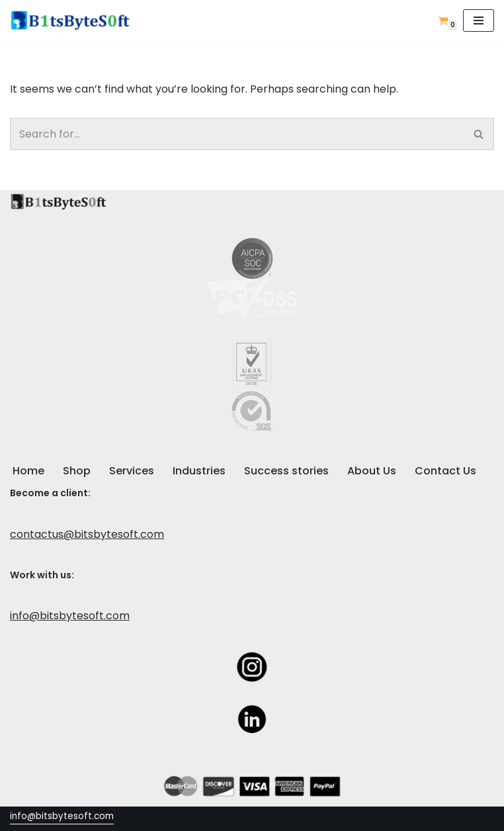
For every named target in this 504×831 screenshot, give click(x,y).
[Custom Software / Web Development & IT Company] (74, 21)
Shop (77, 471)
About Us (372, 471)
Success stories (286, 471)
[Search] (237, 134)
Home (28, 471)
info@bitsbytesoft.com (70, 616)
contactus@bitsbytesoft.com (87, 534)
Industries (199, 471)
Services (132, 471)
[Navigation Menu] (479, 21)
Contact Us (445, 471)
